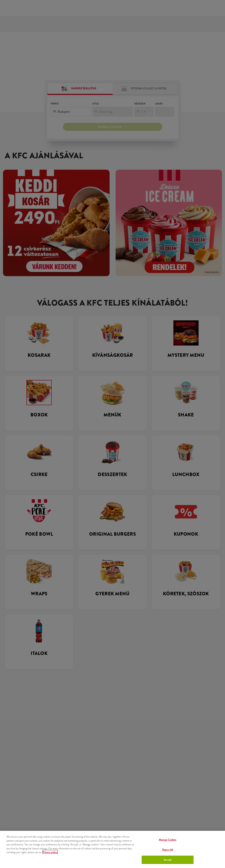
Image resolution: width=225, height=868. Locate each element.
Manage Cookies (168, 840)
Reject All (168, 850)
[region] (112, 849)
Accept (168, 860)
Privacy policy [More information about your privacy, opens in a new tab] (50, 852)
